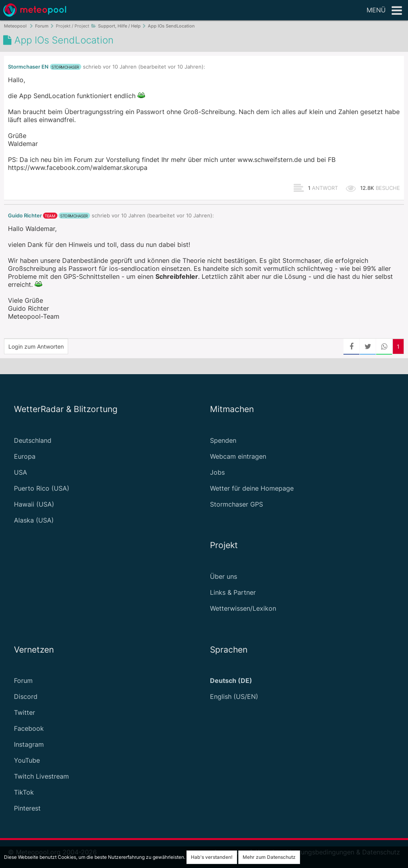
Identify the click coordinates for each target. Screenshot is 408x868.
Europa (25, 456)
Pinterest (27, 808)
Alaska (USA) (34, 520)
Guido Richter (25, 216)
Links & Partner (233, 592)
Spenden (223, 440)
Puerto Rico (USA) (42, 488)
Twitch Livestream (41, 776)
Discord (26, 696)
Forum (23, 681)
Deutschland (33, 440)
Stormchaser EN (28, 67)
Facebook (29, 728)
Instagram (29, 744)
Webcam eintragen (238, 456)
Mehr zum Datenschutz (269, 857)
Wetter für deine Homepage (252, 488)
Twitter (25, 712)
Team (50, 216)
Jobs (217, 472)
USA (21, 472)
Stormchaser (65, 67)
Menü (384, 11)
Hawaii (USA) (34, 504)
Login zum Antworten (36, 346)
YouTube (27, 760)
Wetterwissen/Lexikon (243, 608)
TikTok (24, 792)
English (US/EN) (234, 696)
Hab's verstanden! (212, 857)
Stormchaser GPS (236, 504)
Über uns (224, 576)
